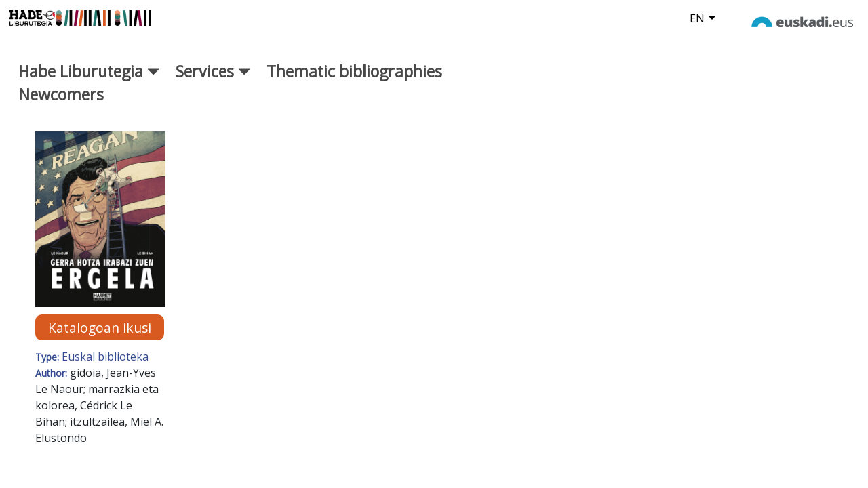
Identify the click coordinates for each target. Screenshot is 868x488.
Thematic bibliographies (354, 81)
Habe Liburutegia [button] (89, 81)
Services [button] (213, 81)
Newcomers (61, 104)
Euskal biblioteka (105, 366)
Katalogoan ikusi (100, 337)
